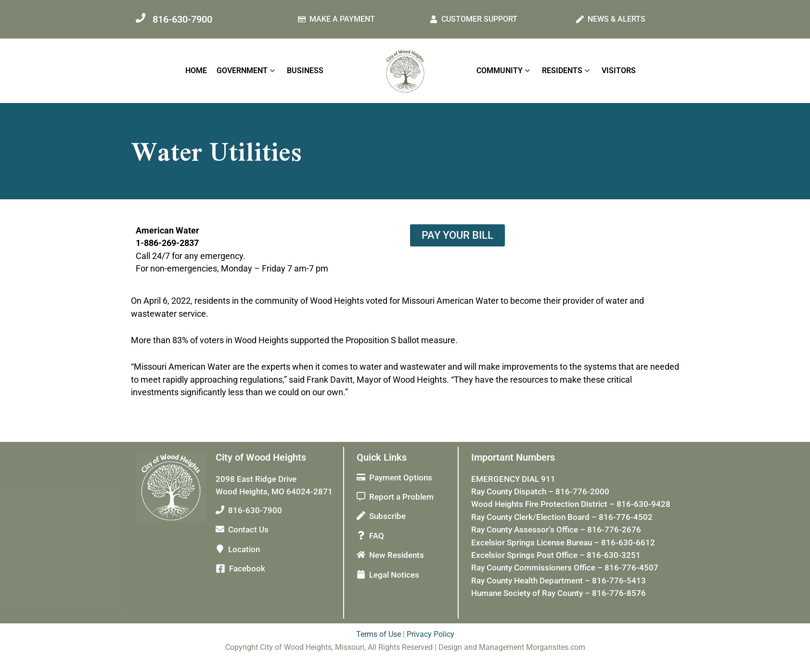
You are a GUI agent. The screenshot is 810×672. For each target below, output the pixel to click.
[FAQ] (361, 535)
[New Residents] (361, 555)
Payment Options (401, 478)
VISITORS (619, 71)
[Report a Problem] (361, 496)
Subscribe (387, 516)
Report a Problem (401, 497)
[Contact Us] (220, 529)
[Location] (220, 549)
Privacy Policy (431, 634)
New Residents (397, 555)
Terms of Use (379, 634)
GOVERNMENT (246, 71)
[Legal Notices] (361, 574)
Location (244, 549)
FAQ (377, 536)
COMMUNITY (503, 71)
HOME (196, 71)
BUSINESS (305, 71)
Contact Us (248, 530)
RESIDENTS (566, 71)
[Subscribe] (361, 516)
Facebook (247, 569)
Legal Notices (394, 575)
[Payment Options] (361, 477)
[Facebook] (220, 569)
